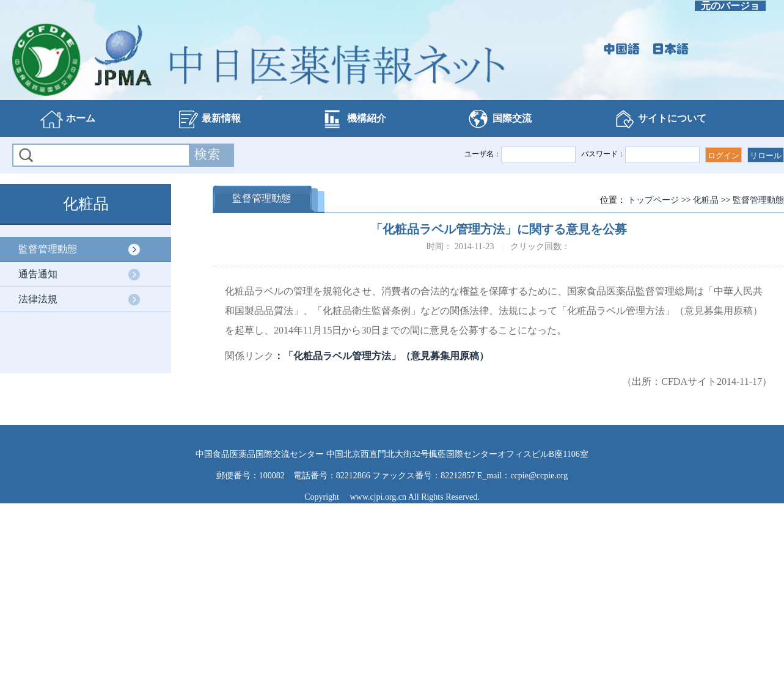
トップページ (653, 200)
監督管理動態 (48, 249)
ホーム (68, 119)
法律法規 (38, 299)
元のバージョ (730, 6)
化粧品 (706, 200)
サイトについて (659, 119)
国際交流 (499, 119)
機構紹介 (354, 119)
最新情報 (208, 119)
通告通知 (38, 274)
